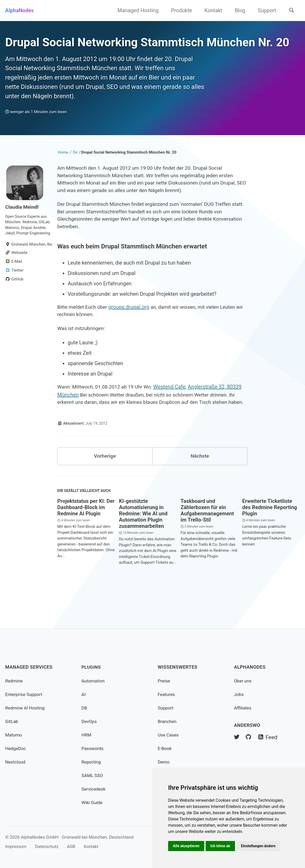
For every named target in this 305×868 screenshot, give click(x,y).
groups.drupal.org (131, 328)
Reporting (92, 762)
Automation (94, 681)
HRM (87, 735)
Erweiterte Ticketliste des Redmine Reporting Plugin (270, 540)
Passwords (93, 748)
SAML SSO (93, 775)
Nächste (200, 487)
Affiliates (243, 708)
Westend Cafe (174, 409)
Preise (164, 681)
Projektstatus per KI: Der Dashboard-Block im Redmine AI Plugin (86, 540)
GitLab (12, 721)
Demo (164, 762)
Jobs (239, 694)
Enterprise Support (25, 694)
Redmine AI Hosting (26, 708)
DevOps (90, 721)
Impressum (16, 846)
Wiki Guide (93, 802)
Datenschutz (49, 846)
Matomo (14, 735)
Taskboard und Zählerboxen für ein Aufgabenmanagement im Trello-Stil (207, 543)
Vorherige (105, 487)
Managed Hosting (136, 10)
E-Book (165, 748)
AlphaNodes (20, 10)
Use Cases (169, 735)
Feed (269, 738)
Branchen (168, 721)
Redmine (14, 681)
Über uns (243, 681)
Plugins (91, 667)
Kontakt (212, 10)
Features (167, 694)
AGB (74, 846)
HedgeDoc (16, 748)
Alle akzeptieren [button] (187, 846)
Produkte (180, 10)
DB (84, 708)
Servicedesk (94, 789)
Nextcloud (16, 762)
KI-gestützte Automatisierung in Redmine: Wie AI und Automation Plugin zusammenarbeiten (143, 546)
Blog (238, 10)
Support (265, 10)
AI (84, 694)
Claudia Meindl (23, 224)
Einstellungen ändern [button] (260, 846)
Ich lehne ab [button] (221, 846)
